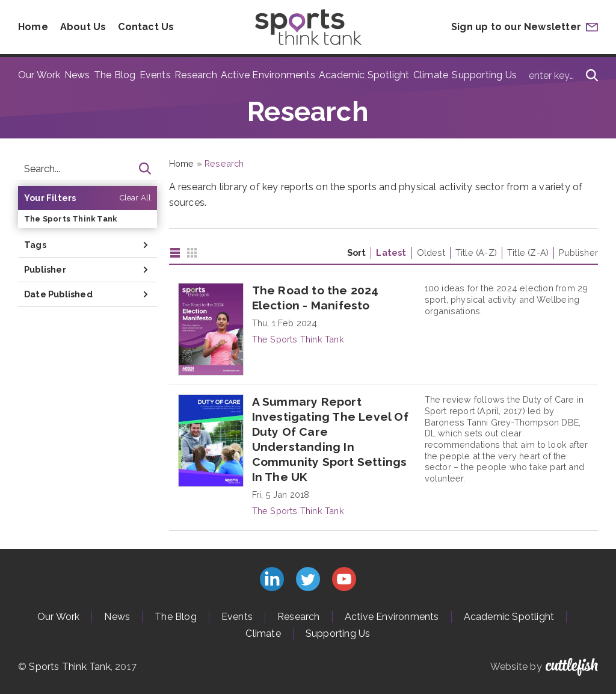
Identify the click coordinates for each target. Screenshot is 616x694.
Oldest (431, 253)
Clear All (136, 198)
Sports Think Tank (69, 667)
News (77, 75)
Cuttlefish (572, 667)
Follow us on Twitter (308, 579)
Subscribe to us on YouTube (344, 579)
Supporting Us (484, 75)
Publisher (578, 253)
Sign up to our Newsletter (516, 27)
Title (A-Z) (476, 253)
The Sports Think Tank (70, 219)
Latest (391, 253)
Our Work (39, 75)
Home (33, 27)
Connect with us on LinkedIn (272, 579)
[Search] (592, 75)
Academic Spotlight (364, 75)
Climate (431, 75)
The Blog (115, 75)
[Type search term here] (560, 75)
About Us (83, 27)
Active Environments (268, 75)
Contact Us (146, 27)
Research (196, 75)
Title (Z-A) (528, 253)
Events (155, 75)
